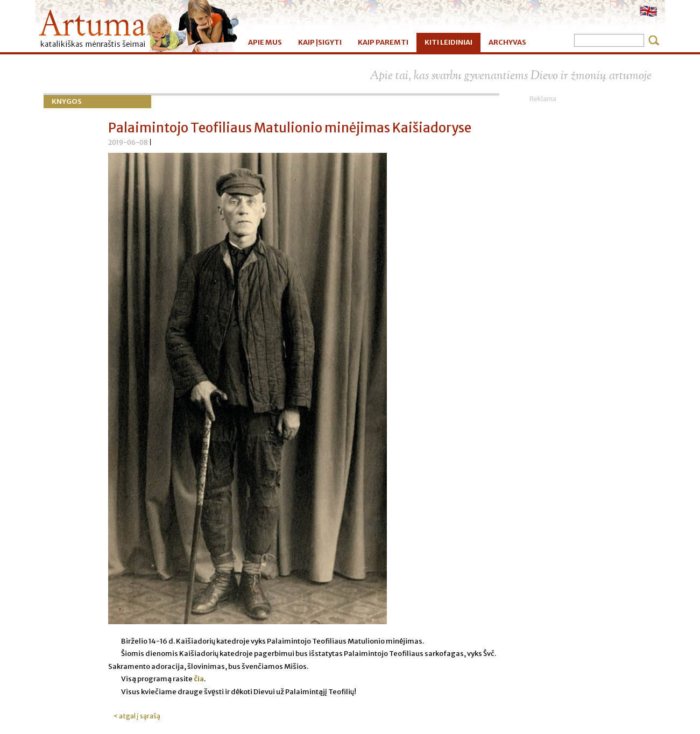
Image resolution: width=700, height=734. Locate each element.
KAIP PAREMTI (383, 42)
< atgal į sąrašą (137, 716)
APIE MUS (265, 42)
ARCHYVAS (507, 42)
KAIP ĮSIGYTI (320, 42)
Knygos (67, 101)
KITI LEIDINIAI (448, 42)
